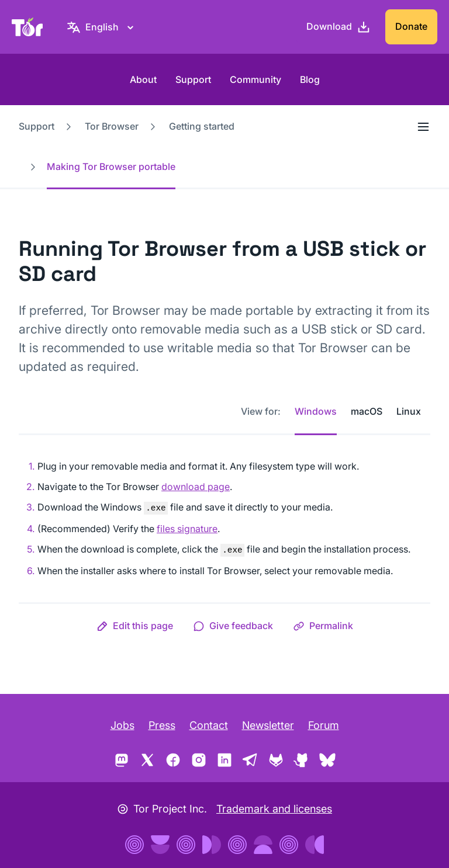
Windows (316, 411)
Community (255, 79)
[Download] (339, 27)
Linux (409, 411)
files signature (187, 529)
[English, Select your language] (102, 27)
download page (196, 487)
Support (193, 79)
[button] (135, 626)
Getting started (202, 126)
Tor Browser (112, 126)
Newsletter (268, 725)
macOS (367, 411)
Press (162, 725)
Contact (209, 725)
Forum (324, 725)
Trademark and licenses (274, 809)
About (143, 79)
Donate (411, 26)
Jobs (122, 725)
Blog (310, 79)
